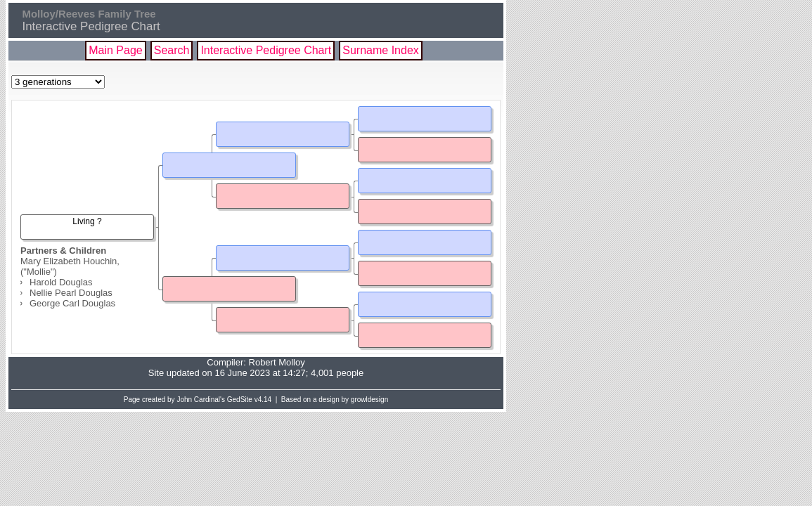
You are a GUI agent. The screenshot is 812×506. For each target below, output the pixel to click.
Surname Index (381, 50)
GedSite (240, 400)
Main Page (116, 50)
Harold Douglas (61, 282)
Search (172, 50)
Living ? (87, 221)
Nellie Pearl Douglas (71, 293)
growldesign (369, 400)
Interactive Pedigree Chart (266, 50)
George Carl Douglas (72, 303)
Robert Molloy (277, 362)
